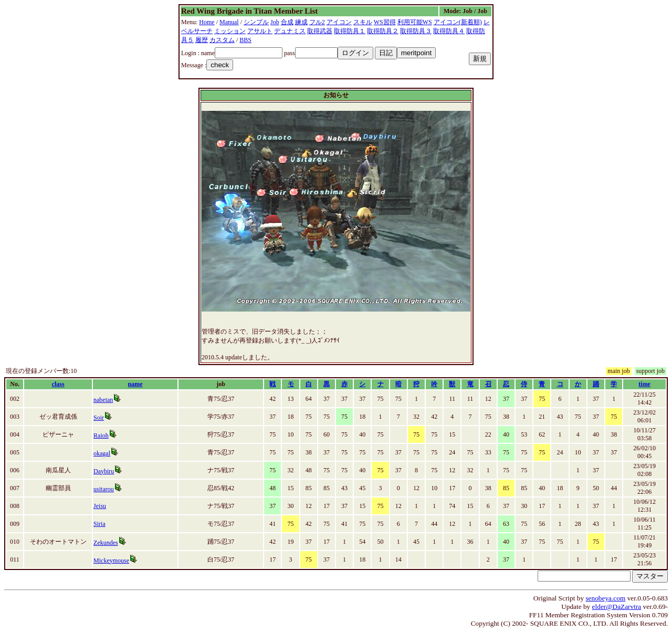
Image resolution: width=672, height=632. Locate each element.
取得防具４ (449, 31)
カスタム (222, 40)
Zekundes (106, 543)
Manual (229, 22)
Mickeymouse (111, 561)
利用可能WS (415, 22)
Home (207, 22)
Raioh (101, 436)
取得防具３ (416, 31)
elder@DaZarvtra (617, 607)
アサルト (260, 31)
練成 (301, 22)
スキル (363, 22)
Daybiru (104, 471)
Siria (99, 524)
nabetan (103, 400)
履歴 (202, 40)
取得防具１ (350, 31)
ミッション (230, 31)
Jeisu (100, 506)
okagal (102, 453)
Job (275, 22)
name (135, 384)
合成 (287, 22)
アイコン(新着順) (458, 22)
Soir (99, 418)
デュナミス (290, 31)
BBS (245, 40)
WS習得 (385, 22)
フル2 (317, 22)
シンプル (256, 22)
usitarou (104, 489)
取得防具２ (383, 31)
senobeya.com (605, 598)
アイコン (339, 22)
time (644, 384)
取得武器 (320, 31)
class (58, 384)
